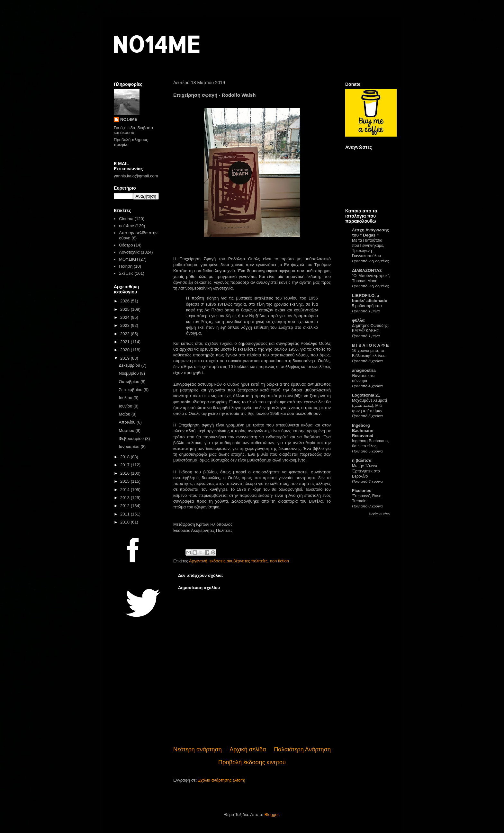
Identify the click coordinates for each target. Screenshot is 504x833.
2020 (126, 350)
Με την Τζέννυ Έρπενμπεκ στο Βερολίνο (366, 471)
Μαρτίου (127, 430)
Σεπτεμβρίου (131, 390)
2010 (126, 522)
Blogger (272, 815)
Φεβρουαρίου (132, 439)
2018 (126, 457)
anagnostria (364, 370)
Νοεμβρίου (130, 373)
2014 (126, 490)
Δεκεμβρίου (130, 365)
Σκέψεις (126, 273)
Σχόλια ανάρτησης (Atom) (222, 780)
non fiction (279, 561)
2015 (126, 481)
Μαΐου (125, 414)
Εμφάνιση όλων (379, 513)
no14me (126, 226)
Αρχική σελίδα (248, 749)
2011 (126, 514)
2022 (126, 334)
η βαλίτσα (362, 460)
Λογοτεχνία (129, 252)
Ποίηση (126, 266)
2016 (126, 473)
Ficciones (362, 491)
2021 (126, 342)
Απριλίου (128, 422)
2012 (126, 506)
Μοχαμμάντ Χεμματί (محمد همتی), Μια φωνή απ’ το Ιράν (369, 406)
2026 (126, 301)
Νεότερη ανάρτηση (198, 749)
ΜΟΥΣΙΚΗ (128, 259)
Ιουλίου (126, 398)
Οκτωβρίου (130, 382)
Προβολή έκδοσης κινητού (252, 762)
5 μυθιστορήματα (367, 306)
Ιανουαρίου (130, 447)
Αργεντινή (198, 561)
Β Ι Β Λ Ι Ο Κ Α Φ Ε (370, 345)
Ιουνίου (126, 406)
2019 (126, 358)
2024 (126, 317)
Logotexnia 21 (366, 395)
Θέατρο (126, 245)
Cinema (126, 219)
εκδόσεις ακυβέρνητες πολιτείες (239, 561)
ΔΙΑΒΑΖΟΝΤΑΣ (367, 270)
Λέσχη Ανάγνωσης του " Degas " (370, 233)
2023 (126, 325)
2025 (126, 309)
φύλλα (358, 320)
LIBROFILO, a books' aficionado (370, 298)
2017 (126, 465)
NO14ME (156, 44)
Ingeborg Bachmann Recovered (363, 430)
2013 (126, 498)
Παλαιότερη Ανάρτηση (302, 749)
